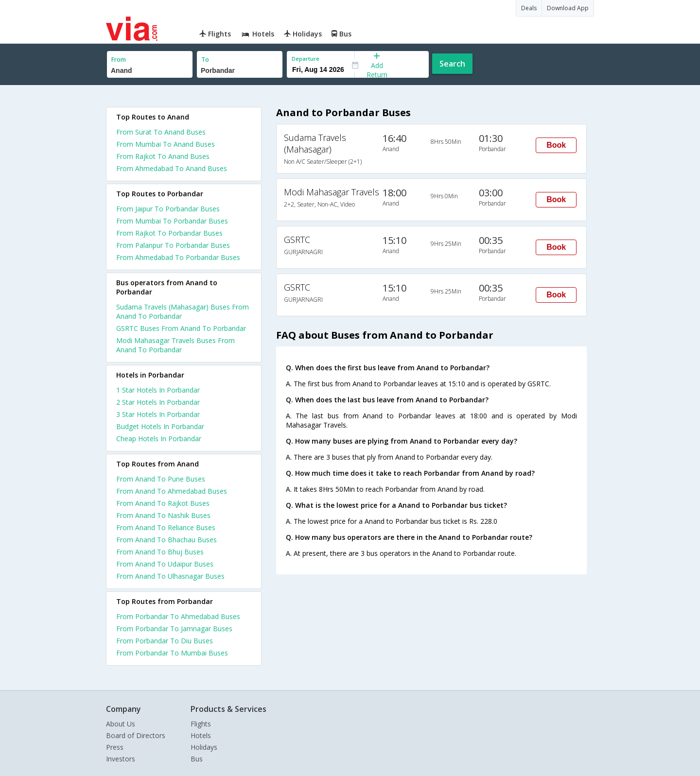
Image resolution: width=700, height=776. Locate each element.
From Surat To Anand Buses (161, 132)
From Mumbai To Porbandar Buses (172, 221)
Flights (201, 724)
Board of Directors (136, 735)
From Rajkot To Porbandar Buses (169, 233)
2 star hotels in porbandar (158, 402)
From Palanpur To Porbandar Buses (173, 245)
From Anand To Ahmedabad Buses (172, 491)
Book (556, 145)
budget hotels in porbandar (160, 426)
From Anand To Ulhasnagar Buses (170, 576)
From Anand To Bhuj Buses (160, 552)
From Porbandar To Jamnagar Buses (174, 629)
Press (115, 747)
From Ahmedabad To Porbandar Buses (178, 257)
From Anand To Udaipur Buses (165, 564)
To (205, 60)
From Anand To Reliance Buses (166, 527)
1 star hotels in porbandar (158, 390)
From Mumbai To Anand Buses (166, 144)
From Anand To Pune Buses (161, 479)
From (119, 60)
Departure (306, 59)
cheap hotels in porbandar (159, 439)
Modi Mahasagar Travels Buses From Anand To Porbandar (175, 345)
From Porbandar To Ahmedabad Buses (178, 616)
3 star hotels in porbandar (158, 414)
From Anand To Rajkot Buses (163, 503)
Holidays (204, 747)
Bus (197, 759)
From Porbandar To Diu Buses (165, 641)
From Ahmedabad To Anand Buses (172, 168)
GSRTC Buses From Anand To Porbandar (181, 328)
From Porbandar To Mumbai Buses (172, 653)
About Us (121, 724)
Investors (121, 759)
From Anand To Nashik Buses (163, 515)
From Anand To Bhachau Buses (166, 540)
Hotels (201, 735)
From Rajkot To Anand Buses (163, 156)
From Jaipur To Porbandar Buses (168, 209)
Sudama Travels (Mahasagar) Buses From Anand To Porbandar (183, 311)
